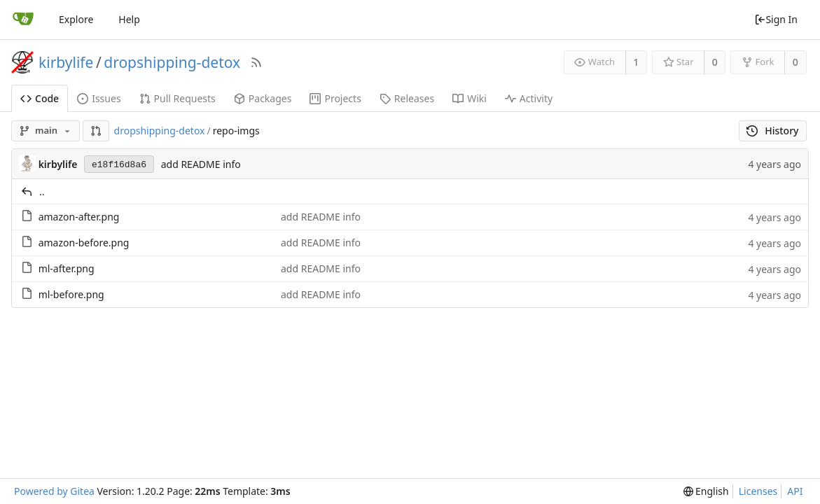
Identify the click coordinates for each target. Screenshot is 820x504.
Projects (335, 98)
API (795, 491)
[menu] (706, 491)
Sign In (776, 19)
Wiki (470, 98)
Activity (529, 98)
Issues (99, 98)
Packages (263, 98)
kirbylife (66, 62)
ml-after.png (67, 268)
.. (42, 191)
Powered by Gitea (54, 491)
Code (40, 98)
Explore (76, 19)
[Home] (23, 20)
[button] (96, 131)
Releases (407, 98)
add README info (201, 164)
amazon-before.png (84, 243)
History (773, 131)
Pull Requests (178, 98)
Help (129, 19)
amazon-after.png (79, 217)
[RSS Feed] (256, 62)
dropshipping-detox (172, 62)
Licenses (758, 491)
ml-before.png (71, 294)
